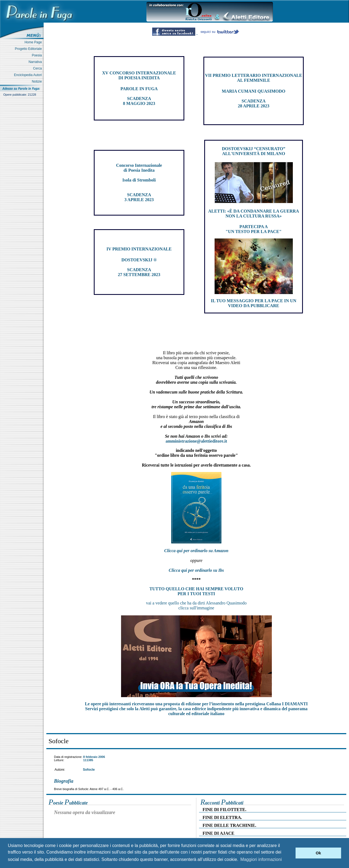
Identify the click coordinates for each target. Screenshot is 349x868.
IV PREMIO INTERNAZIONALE (139, 249)
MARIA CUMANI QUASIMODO (254, 91)
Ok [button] (318, 853)
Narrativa (36, 62)
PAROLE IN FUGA (139, 89)
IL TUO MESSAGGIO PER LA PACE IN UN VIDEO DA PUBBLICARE (254, 303)
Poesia (38, 55)
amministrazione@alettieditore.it (196, 441)
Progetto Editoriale (29, 49)
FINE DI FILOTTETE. (224, 810)
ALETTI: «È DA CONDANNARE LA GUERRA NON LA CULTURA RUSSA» (254, 214)
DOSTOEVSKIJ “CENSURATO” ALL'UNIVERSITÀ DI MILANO (254, 151)
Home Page (34, 42)
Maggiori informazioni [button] (261, 859)
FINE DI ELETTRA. (222, 817)
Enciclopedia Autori (29, 75)
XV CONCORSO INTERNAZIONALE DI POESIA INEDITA (139, 75)
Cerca (38, 68)
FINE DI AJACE (218, 833)
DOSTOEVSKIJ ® (139, 260)
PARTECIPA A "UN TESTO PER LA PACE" (253, 229)
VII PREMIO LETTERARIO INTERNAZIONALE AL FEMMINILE (254, 78)
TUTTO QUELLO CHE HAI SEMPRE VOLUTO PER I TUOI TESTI (196, 591)
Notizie (38, 81)
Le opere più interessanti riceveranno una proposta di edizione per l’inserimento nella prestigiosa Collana (196, 704)
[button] (290, 853)
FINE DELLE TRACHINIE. (229, 825)
